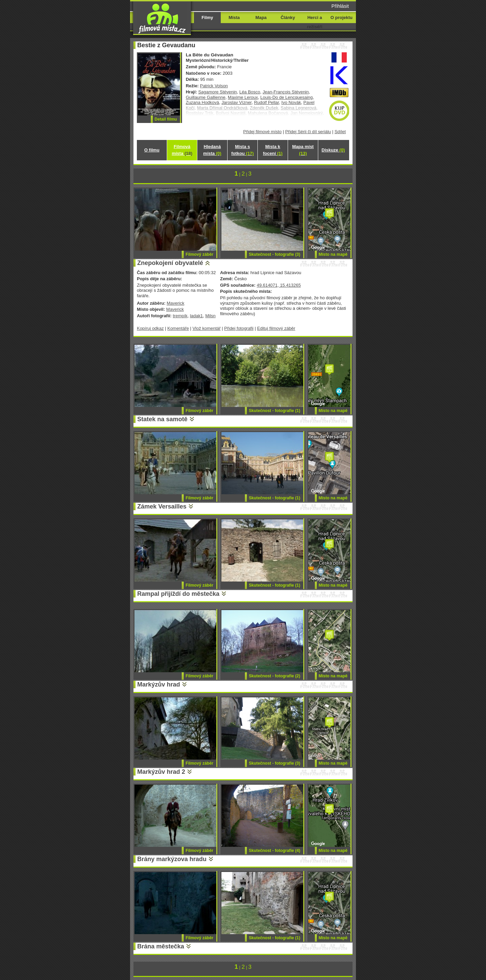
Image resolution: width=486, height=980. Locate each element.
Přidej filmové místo (262, 132)
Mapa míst (303, 150)
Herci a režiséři (315, 22)
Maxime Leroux (243, 97)
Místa (234, 17)
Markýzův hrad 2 (161, 772)
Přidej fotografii (239, 328)
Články (288, 17)
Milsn (211, 316)
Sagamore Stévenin (218, 92)
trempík (180, 316)
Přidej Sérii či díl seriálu (308, 132)
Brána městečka (161, 946)
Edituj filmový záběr (276, 328)
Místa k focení (273, 150)
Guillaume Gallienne (206, 97)
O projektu (341, 17)
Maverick (176, 303)
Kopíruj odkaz (150, 328)
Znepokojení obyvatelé (170, 263)
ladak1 (196, 316)
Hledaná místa (212, 150)
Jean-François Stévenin (286, 92)
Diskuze (333, 150)
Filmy (208, 17)
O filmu (152, 150)
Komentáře (178, 328)
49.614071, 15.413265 (279, 285)
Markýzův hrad (159, 684)
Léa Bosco (250, 92)
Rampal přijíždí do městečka (178, 594)
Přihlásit (340, 6)
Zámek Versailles (162, 506)
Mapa (261, 17)
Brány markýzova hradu (172, 859)
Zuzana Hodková (202, 102)
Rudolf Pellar (266, 102)
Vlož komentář (207, 328)
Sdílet (340, 132)
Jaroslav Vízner (237, 102)
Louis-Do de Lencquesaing (287, 97)
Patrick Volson (214, 86)
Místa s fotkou (242, 150)
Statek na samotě (162, 419)
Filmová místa (182, 150)
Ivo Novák (291, 102)
